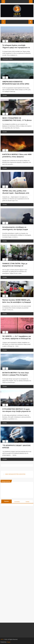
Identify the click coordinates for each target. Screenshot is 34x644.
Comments (17, 502)
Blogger (9, 642)
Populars (6, 501)
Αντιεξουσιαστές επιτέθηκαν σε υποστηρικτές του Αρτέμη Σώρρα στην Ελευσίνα (15, 229)
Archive (27, 502)
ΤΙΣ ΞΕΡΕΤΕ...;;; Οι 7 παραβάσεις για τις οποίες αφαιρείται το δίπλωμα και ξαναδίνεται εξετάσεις (17, 339)
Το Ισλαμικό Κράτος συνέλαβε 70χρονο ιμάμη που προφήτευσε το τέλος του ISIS (16, 48)
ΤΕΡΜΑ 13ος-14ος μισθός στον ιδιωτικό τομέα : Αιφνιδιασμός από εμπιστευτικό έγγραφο (16, 193)
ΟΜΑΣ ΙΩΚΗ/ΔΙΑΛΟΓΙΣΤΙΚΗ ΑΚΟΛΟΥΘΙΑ (15, 474)
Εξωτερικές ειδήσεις (8, 59)
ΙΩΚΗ (2, 639)
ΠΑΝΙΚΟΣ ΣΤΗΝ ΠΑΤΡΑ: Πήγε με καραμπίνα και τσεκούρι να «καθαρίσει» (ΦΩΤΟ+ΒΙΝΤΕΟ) (15, 266)
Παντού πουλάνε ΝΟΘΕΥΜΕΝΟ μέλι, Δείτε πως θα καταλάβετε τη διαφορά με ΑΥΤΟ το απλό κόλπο (17, 302)
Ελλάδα (5, 95)
